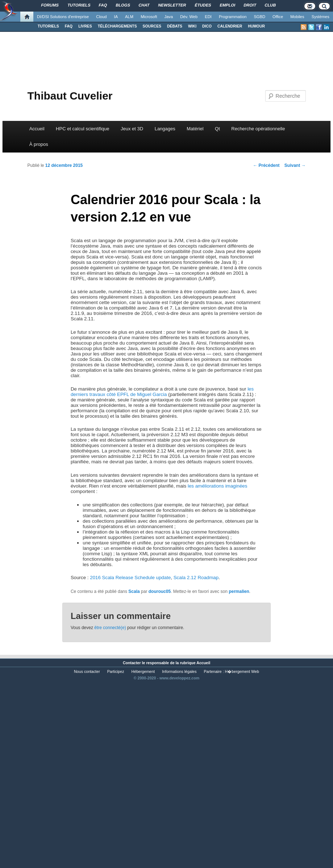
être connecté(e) (110, 628)
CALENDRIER (230, 26)
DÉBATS (175, 26)
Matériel (195, 129)
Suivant (295, 165)
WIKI (192, 26)
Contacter (132, 663)
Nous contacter (87, 671)
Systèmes (320, 17)
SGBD (259, 17)
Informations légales (179, 671)
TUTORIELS (48, 26)
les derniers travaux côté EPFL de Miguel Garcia (162, 392)
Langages (165, 129)
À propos (39, 144)
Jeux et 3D (132, 129)
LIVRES (85, 26)
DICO (207, 26)
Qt (217, 129)
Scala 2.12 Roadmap (196, 578)
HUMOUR (256, 26)
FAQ (69, 26)
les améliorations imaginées (217, 486)
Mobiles (297, 17)
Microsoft (149, 17)
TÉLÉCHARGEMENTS (117, 26)
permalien (239, 591)
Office (278, 17)
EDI (208, 17)
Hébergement (143, 671)
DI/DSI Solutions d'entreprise (63, 17)
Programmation (233, 17)
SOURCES (152, 26)
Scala (134, 591)
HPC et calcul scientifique (82, 129)
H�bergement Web (242, 671)
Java (169, 17)
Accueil (37, 129)
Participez (116, 671)
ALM (129, 17)
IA (116, 17)
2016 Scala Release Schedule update (130, 578)
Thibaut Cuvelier (70, 96)
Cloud (101, 17)
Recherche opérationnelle (258, 129)
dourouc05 (160, 591)
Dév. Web (189, 17)
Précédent (266, 165)
